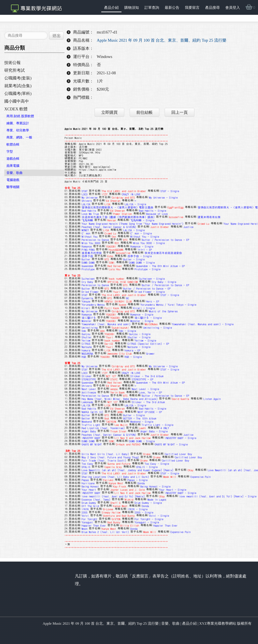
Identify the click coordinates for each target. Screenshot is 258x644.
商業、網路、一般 (19, 137)
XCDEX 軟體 (16, 109)
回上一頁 (180, 112)
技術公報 (12, 63)
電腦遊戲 (13, 180)
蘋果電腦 (13, 166)
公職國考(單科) (18, 93)
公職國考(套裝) (18, 78)
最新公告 (172, 8)
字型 (10, 152)
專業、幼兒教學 (18, 130)
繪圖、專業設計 (18, 123)
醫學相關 (13, 187)
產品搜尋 (212, 8)
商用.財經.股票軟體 (20, 116)
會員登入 (233, 8)
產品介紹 (111, 8)
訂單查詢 (152, 8)
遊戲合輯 (13, 159)
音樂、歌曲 (15, 173)
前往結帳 (144, 112)
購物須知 (132, 8)
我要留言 (192, 8)
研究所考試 (15, 70)
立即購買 (109, 112)
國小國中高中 (17, 101)
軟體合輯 (13, 144)
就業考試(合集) (18, 86)
